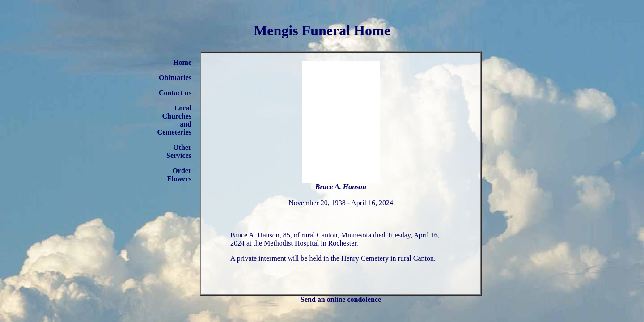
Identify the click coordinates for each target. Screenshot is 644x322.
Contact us (175, 93)
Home (182, 62)
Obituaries (175, 78)
